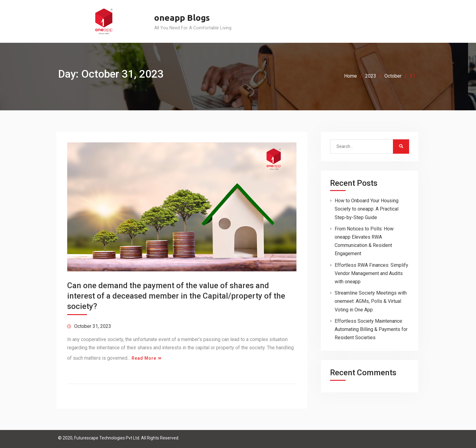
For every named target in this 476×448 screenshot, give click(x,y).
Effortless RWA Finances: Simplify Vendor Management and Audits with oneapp (371, 273)
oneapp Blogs (182, 18)
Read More (144, 358)
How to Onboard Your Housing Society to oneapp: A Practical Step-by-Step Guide (367, 209)
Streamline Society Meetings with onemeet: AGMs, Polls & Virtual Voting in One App (371, 301)
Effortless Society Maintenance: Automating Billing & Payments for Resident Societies (371, 329)
